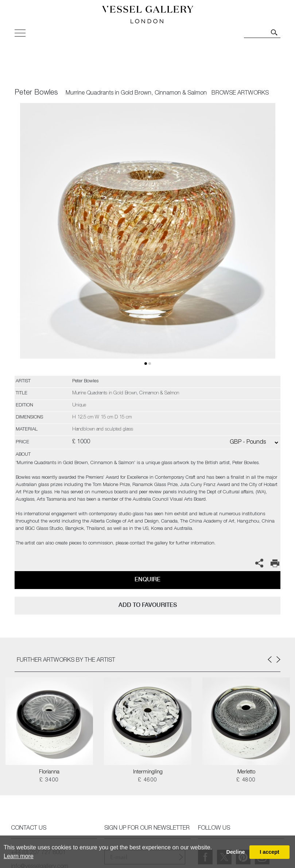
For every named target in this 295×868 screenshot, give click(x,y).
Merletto (246, 772)
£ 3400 (49, 780)
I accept (269, 852)
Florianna (49, 772)
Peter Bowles (36, 93)
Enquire (147, 579)
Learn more (19, 856)
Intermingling (148, 772)
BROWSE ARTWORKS (240, 93)
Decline (235, 852)
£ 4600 (147, 780)
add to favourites (148, 605)
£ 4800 (246, 780)
